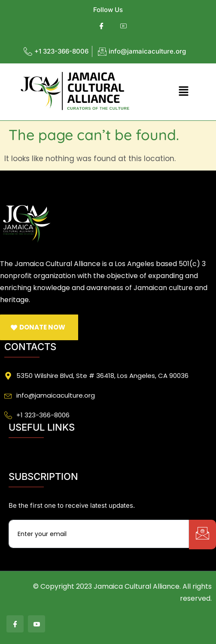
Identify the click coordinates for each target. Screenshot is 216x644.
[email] (99, 534)
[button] (183, 92)
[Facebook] (102, 26)
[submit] (202, 535)
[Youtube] (123, 26)
